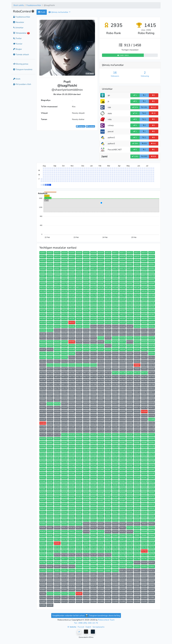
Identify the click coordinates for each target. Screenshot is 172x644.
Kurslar (18, 44)
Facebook (90, 126)
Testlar (17, 38)
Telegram (80, 126)
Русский (81, 627)
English (89, 627)
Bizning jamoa (21, 64)
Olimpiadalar (21, 33)
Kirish (17, 79)
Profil (42, 12)
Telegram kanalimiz (23, 69)
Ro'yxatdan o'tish (22, 84)
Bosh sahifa (19, 5)
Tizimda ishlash (21, 54)
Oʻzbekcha (72, 627)
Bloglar (18, 49)
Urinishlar (18, 28)
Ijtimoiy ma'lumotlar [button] (59, 12)
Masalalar (19, 22)
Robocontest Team (106, 620)
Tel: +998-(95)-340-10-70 (86, 623)
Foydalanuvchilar (34, 5)
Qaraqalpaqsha (98, 627)
